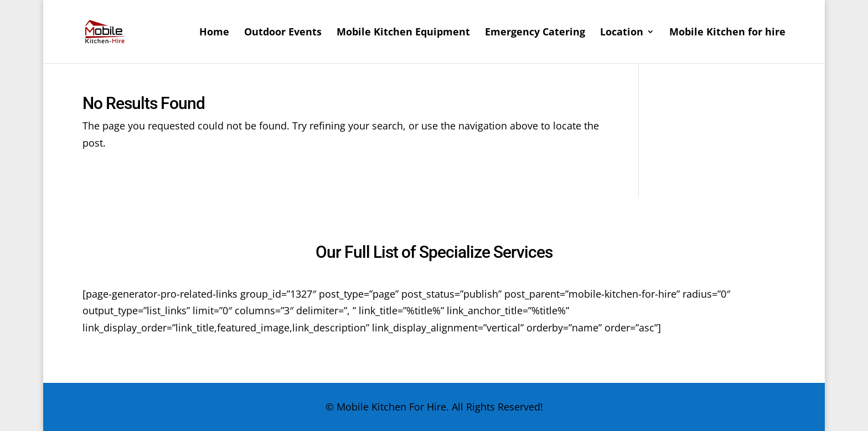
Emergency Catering (535, 33)
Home (214, 33)
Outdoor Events (283, 33)
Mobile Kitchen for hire (727, 33)
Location (622, 33)
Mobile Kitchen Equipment (403, 33)
